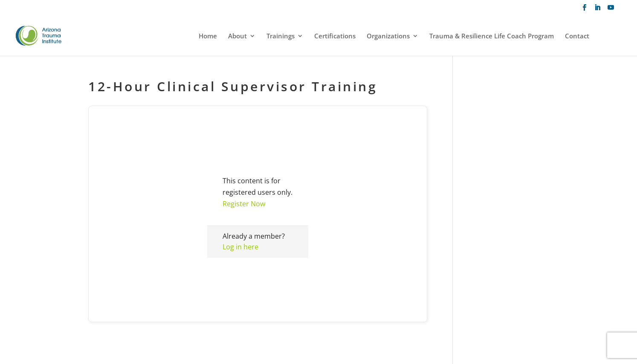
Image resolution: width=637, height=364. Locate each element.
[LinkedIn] (598, 10)
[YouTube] (611, 10)
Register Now (244, 204)
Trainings (281, 36)
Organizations (388, 36)
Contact (577, 36)
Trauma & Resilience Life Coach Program (492, 36)
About (237, 36)
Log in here (240, 247)
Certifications (335, 36)
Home (208, 36)
